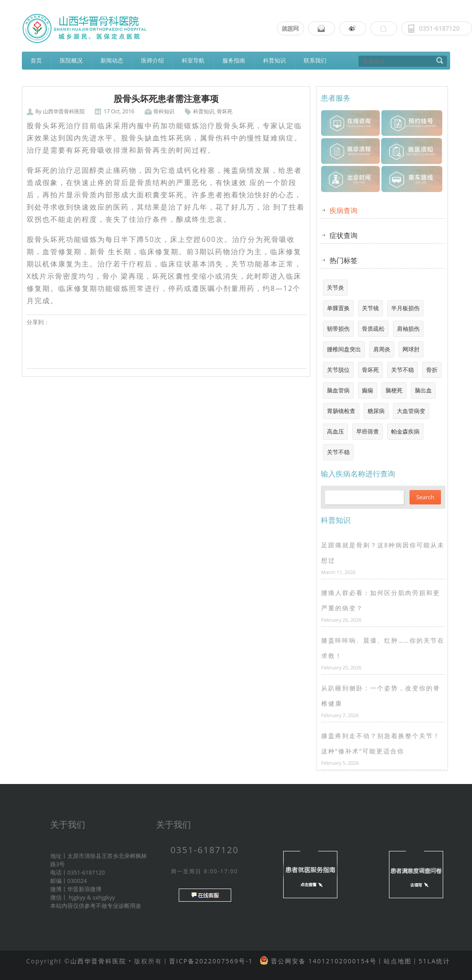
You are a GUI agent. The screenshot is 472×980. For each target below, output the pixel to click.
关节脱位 (338, 370)
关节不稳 (403, 370)
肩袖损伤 (408, 329)
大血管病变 (411, 411)
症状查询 (344, 235)
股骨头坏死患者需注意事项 (166, 99)
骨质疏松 (373, 329)
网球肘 (411, 349)
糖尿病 (376, 411)
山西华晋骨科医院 (64, 111)
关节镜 (370, 308)
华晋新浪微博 (84, 889)
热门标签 (344, 260)
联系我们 (315, 60)
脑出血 (423, 390)
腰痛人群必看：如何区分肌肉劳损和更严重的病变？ (381, 600)
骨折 (432, 370)
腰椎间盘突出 (344, 349)
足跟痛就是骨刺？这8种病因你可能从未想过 (383, 553)
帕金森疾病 (405, 431)
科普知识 (274, 60)
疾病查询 (344, 210)
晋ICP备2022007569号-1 (211, 961)
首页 (36, 60)
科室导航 (193, 60)
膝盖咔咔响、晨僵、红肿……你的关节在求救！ (383, 648)
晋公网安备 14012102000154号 (322, 961)
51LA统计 (434, 961)
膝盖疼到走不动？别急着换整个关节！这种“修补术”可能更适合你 (381, 743)
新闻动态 (112, 60)
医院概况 (71, 60)
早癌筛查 (368, 431)
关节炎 (335, 287)
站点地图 (398, 961)
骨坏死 (225, 111)
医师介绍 (153, 60)
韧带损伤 (338, 329)
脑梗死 (394, 390)
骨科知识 (164, 111)
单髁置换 (338, 308)
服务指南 (234, 60)
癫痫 (368, 390)
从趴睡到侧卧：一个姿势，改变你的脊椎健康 (381, 696)
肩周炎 (382, 349)
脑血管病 (338, 390)
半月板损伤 (405, 308)
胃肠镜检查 (341, 411)
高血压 (335, 431)
